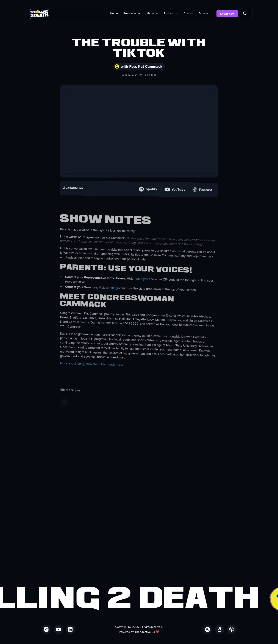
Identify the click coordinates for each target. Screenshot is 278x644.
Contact (188, 13)
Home (114, 13)
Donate (203, 13)
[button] (132, 13)
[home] (39, 14)
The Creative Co (145, 632)
